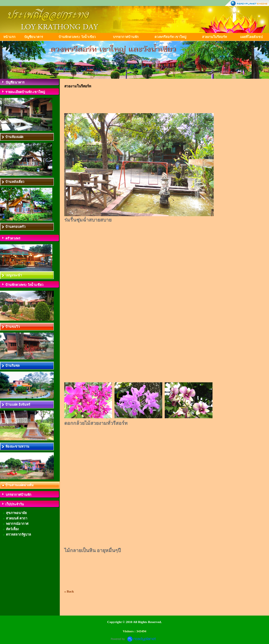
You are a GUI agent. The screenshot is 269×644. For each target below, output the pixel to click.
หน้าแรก (9, 37)
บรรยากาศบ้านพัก (126, 37)
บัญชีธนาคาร (34, 37)
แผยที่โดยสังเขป (251, 37)
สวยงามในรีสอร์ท (214, 37)
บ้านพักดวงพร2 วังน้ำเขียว (77, 37)
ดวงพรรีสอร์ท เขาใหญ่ (170, 37)
